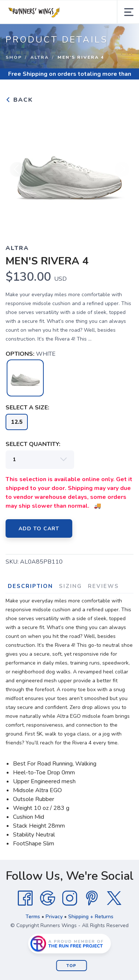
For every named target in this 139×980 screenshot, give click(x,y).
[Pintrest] (92, 898)
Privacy (54, 917)
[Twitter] (114, 898)
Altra (40, 57)
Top (71, 966)
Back (19, 100)
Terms (33, 917)
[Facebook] (25, 898)
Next (122, 169)
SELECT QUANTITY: (33, 444)
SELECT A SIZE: (27, 408)
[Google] (47, 898)
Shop (14, 57)
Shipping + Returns (91, 917)
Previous (17, 169)
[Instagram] (70, 898)
